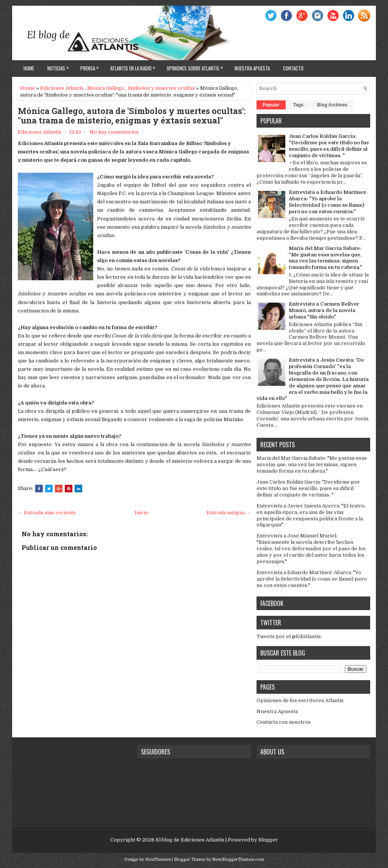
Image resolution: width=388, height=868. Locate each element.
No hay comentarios (114, 132)
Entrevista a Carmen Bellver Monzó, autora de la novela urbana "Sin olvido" (324, 310)
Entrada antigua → (229, 513)
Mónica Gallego (106, 88)
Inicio (141, 513)
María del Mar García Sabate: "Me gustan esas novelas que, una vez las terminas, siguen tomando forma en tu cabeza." (325, 258)
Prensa (92, 66)
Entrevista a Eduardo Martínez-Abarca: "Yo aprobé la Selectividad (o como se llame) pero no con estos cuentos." (328, 202)
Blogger (268, 840)
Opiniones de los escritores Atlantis (300, 700)
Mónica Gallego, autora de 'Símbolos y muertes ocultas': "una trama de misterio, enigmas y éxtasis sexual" (132, 116)
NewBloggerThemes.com (238, 859)
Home (29, 68)
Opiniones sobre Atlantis (197, 66)
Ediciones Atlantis (62, 88)
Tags (298, 105)
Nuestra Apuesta (277, 711)
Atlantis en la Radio (135, 66)
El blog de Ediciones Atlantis (190, 840)
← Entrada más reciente (47, 513)
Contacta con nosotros (284, 722)
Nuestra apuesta (252, 68)
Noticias (60, 66)
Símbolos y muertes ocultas (161, 88)
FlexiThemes (158, 859)
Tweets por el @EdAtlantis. (289, 636)
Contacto (293, 68)
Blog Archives (332, 105)
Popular (271, 105)
